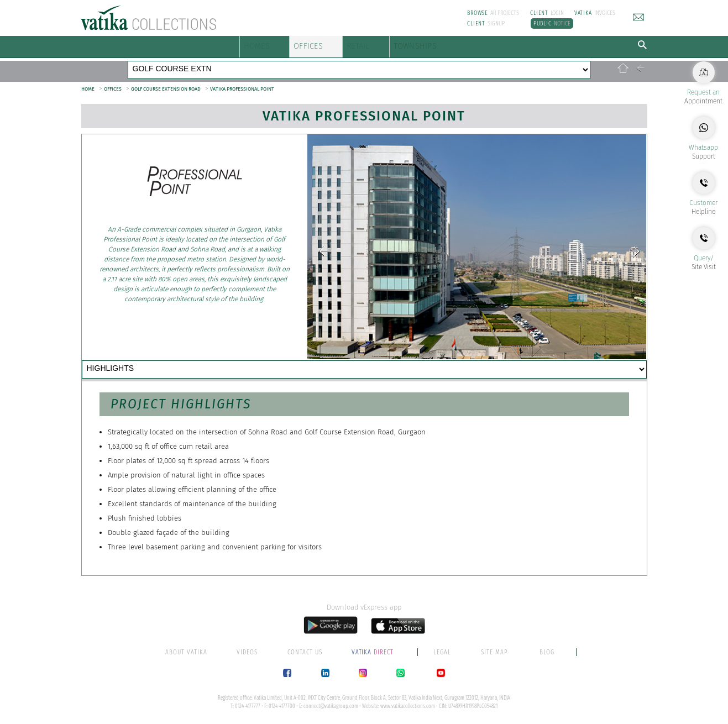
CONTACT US (130, 379)
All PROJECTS (493, 13)
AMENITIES (222, 359)
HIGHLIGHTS (129, 359)
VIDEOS (247, 652)
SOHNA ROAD (372, 63)
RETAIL (415, 44)
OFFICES (341, 44)
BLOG (547, 652)
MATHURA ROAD (474, 63)
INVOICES (595, 13)
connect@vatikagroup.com (331, 706)
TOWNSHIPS (501, 44)
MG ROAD (152, 63)
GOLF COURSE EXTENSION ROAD (166, 77)
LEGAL (442, 652)
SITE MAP (494, 652)
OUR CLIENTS (404, 359)
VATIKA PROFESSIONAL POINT (242, 77)
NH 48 (421, 63)
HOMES (262, 44)
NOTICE (552, 23)
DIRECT (374, 652)
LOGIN (547, 13)
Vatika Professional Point (364, 104)
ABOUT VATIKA (186, 652)
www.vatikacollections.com (408, 706)
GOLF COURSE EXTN (301, 63)
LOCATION (310, 359)
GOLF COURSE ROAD (218, 63)
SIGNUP (486, 23)
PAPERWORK (502, 359)
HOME (88, 77)
